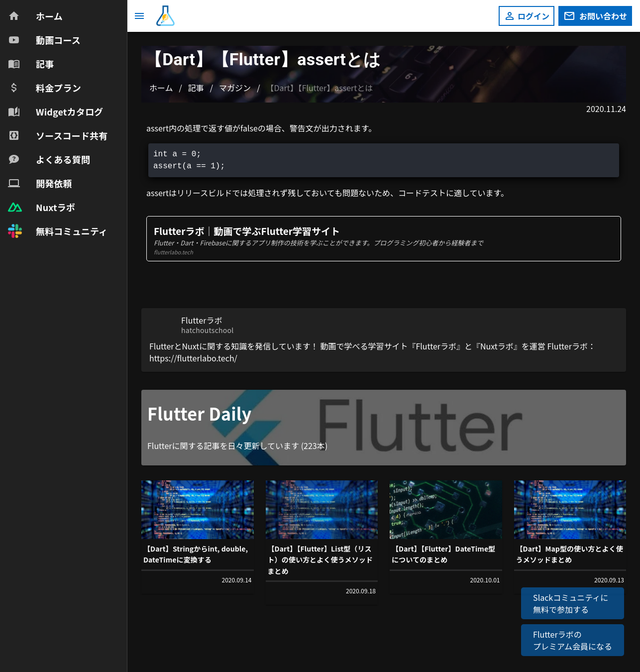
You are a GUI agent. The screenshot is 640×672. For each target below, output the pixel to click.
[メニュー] (139, 16)
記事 (196, 88)
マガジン (235, 88)
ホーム (161, 88)
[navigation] (63, 123)
